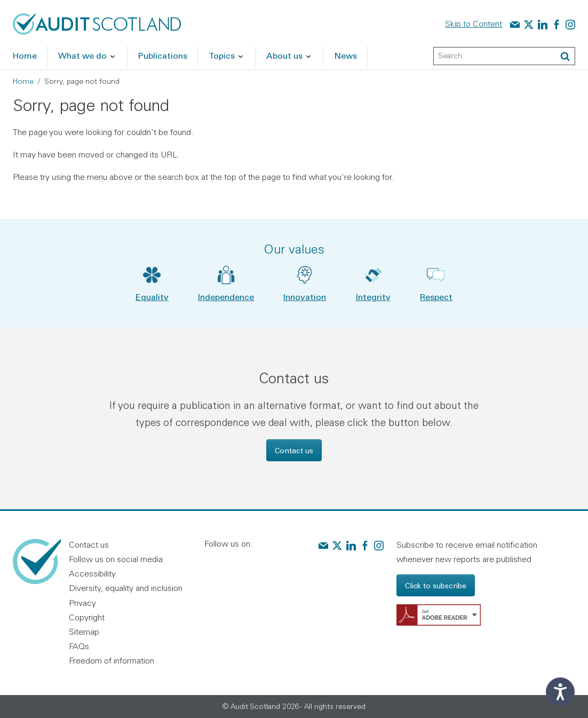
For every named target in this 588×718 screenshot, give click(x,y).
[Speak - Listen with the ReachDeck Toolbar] (560, 692)
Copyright (87, 617)
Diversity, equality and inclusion (126, 588)
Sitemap (84, 632)
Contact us (294, 450)
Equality (152, 297)
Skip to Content (474, 23)
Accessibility (92, 573)
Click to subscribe (436, 585)
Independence (226, 297)
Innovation (305, 297)
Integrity (373, 297)
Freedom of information (112, 660)
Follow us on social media (116, 559)
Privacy (82, 603)
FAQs (79, 646)
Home (23, 81)
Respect (436, 297)
